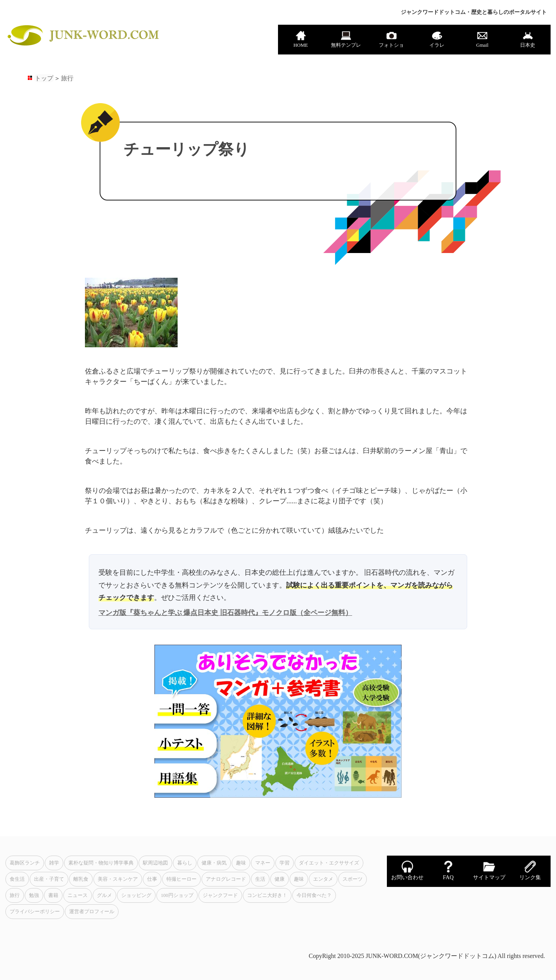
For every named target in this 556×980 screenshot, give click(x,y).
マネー (263, 863)
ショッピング (136, 895)
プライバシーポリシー (35, 912)
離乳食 (81, 879)
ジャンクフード (220, 895)
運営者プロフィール (92, 912)
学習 (285, 863)
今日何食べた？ (314, 895)
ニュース (78, 895)
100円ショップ (177, 895)
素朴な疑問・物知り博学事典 (101, 863)
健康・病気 (214, 863)
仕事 (152, 879)
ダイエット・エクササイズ (329, 863)
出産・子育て (49, 879)
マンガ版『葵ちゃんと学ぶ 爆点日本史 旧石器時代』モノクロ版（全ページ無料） (225, 613)
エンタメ (323, 879)
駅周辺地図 (155, 863)
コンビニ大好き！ (267, 895)
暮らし (185, 863)
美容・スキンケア (118, 879)
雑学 (54, 863)
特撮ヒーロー (181, 879)
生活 (260, 879)
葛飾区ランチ (25, 863)
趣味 (241, 863)
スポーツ (353, 879)
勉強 (34, 895)
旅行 (67, 78)
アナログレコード (226, 879)
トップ (44, 78)
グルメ (104, 895)
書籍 (53, 895)
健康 (280, 879)
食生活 (17, 879)
